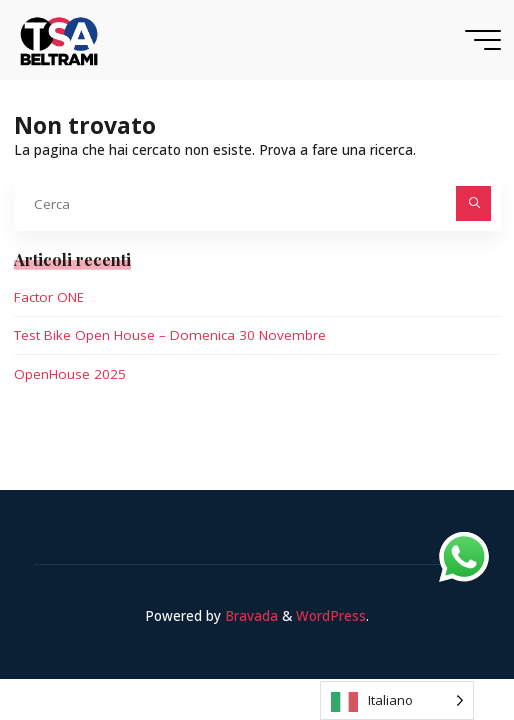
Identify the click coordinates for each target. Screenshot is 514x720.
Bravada (249, 616)
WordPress (331, 616)
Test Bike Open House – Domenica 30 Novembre (170, 335)
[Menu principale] (483, 40)
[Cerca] (473, 203)
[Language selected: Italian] (397, 700)
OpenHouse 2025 (70, 374)
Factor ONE (49, 297)
